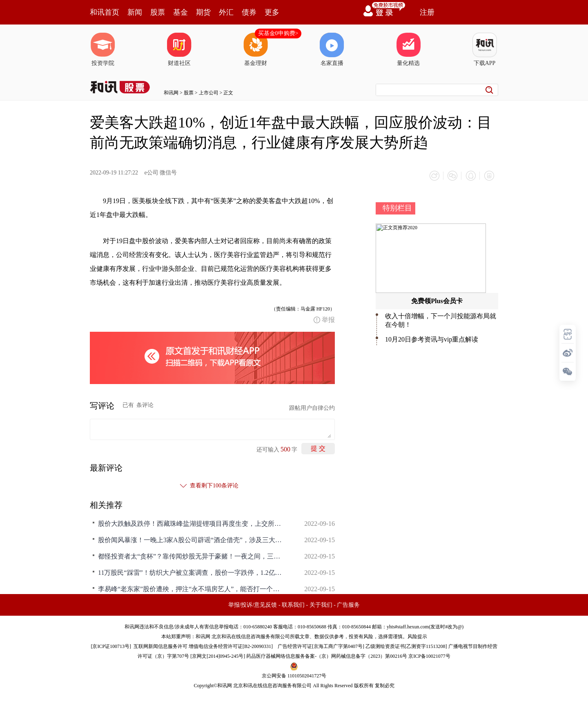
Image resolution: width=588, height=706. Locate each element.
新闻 (135, 12)
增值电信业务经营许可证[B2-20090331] (231, 646)
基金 (180, 12)
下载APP (485, 49)
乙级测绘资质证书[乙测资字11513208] (406, 646)
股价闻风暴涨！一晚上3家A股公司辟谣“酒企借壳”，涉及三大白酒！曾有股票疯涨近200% (192, 540)
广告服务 (348, 604)
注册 (427, 12)
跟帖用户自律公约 (312, 408)
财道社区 (179, 49)
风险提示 (417, 636)
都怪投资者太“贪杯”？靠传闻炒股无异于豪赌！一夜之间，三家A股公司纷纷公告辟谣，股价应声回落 (192, 556)
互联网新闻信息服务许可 (160, 646)
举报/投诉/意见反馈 (253, 604)
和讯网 (171, 93)
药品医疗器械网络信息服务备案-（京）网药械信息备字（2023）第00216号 (327, 656)
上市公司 (209, 93)
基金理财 (256, 49)
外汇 (226, 12)
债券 (249, 12)
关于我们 (321, 604)
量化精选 (408, 49)
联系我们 (293, 604)
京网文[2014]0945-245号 (218, 656)
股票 (158, 12)
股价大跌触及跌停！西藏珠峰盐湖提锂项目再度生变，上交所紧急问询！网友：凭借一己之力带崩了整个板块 (192, 523)
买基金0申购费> (278, 33)
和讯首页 (105, 12)
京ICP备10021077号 (429, 656)
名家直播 (332, 49)
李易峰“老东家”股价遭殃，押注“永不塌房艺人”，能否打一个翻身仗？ (192, 589)
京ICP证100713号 (111, 646)
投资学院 (103, 49)
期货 (203, 12)
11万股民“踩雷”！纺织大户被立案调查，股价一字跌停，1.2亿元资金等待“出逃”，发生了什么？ (192, 572)
